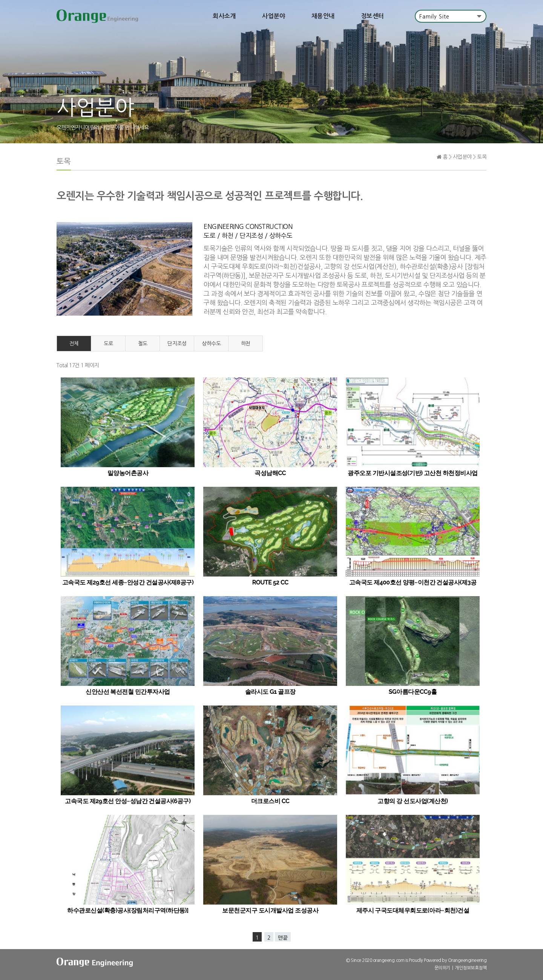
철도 (143, 344)
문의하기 (442, 969)
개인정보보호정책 (471, 969)
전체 (74, 344)
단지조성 (177, 344)
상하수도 (211, 344)
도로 (108, 344)
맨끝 (283, 939)
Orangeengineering (467, 961)
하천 (246, 344)
